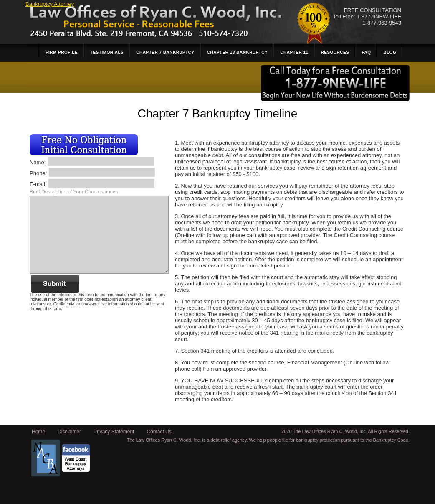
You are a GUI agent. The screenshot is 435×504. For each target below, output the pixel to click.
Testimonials (107, 52)
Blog (390, 52)
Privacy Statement (114, 432)
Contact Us (159, 432)
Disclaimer (69, 432)
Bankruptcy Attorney (50, 4)
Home (38, 432)
